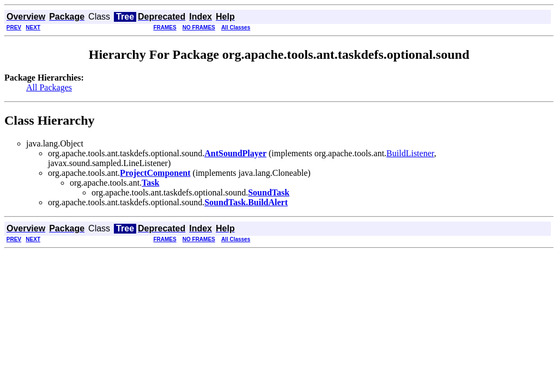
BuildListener (410, 153)
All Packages (49, 87)
